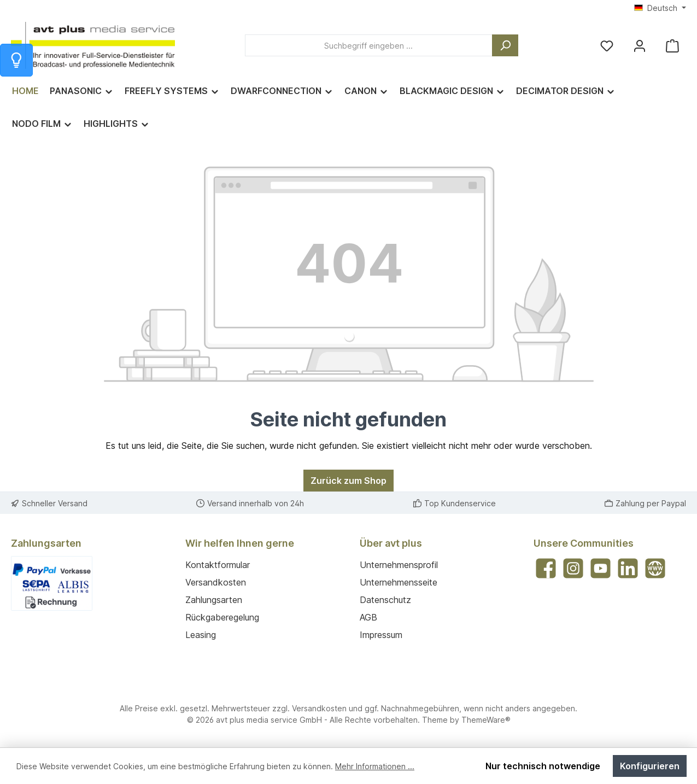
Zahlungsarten (214, 600)
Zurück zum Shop (348, 481)
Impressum (381, 635)
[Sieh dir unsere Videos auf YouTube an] (601, 568)
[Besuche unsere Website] (655, 568)
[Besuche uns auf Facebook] (546, 568)
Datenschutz (385, 600)
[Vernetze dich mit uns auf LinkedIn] (628, 568)
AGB (368, 617)
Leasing (201, 635)
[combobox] (369, 45)
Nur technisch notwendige (543, 766)
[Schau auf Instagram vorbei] (573, 568)
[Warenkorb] (672, 46)
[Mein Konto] (640, 46)
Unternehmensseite (399, 582)
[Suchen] (505, 45)
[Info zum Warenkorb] (16, 60)
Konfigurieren (650, 766)
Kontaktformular (218, 565)
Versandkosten (216, 582)
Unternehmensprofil (399, 565)
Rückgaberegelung (222, 617)
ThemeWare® (486, 720)
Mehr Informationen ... (375, 766)
